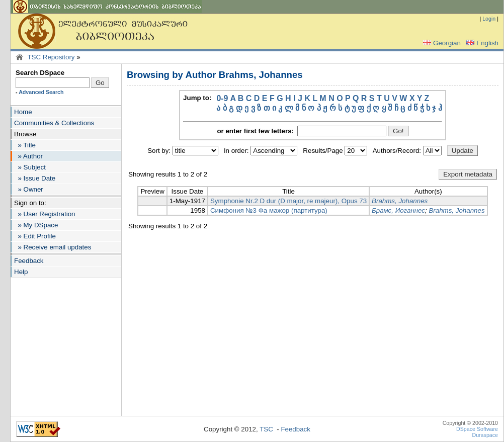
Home (23, 112)
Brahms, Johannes (400, 201)
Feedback (29, 261)
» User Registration (45, 214)
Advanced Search (41, 92)
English (481, 43)
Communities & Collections (54, 123)
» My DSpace (36, 225)
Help (21, 272)
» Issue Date (35, 178)
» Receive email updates (53, 247)
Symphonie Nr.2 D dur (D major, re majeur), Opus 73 (288, 201)
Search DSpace (40, 73)
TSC (266, 429)
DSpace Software (477, 429)
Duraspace (485, 435)
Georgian (441, 43)
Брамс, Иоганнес (398, 210)
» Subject (30, 167)
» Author (28, 156)
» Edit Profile (35, 236)
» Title (25, 145)
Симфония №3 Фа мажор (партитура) (269, 210)
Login (489, 19)
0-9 (222, 98)
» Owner (29, 189)
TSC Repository (51, 57)
